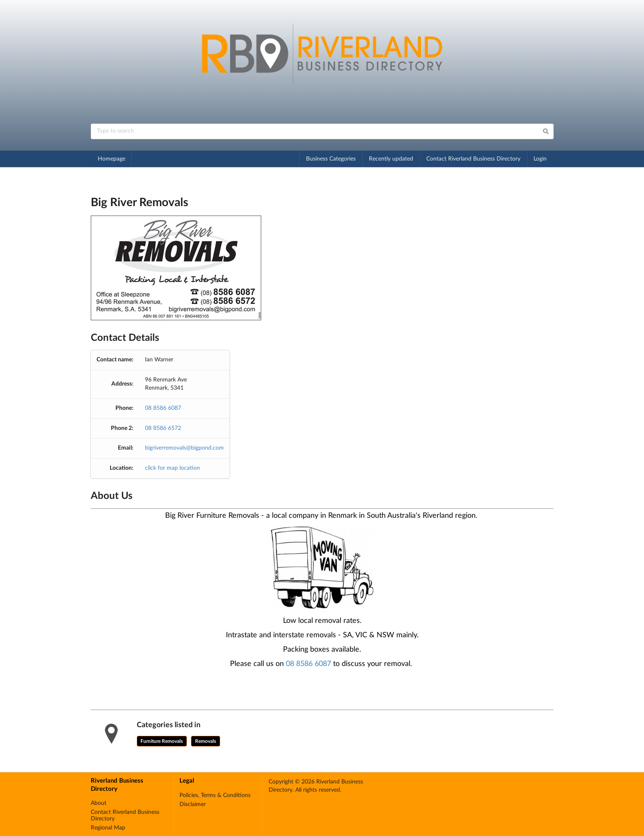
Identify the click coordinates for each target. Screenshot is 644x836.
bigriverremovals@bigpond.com (184, 448)
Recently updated (391, 159)
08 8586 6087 (163, 408)
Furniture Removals (162, 741)
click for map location (172, 468)
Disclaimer (193, 804)
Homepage (112, 159)
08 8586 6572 (163, 428)
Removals (206, 741)
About (99, 803)
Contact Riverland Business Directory (473, 159)
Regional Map (108, 828)
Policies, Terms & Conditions (215, 795)
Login (540, 159)
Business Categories (331, 159)
